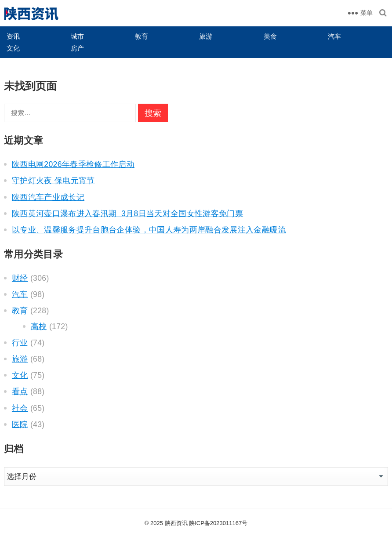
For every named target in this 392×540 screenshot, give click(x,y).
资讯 (13, 36)
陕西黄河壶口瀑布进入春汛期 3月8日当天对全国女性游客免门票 (127, 214)
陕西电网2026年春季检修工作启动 (73, 164)
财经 (20, 278)
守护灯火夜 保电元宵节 (53, 181)
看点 (20, 391)
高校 (39, 326)
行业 (20, 343)
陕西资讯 (176, 523)
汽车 (334, 36)
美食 (270, 36)
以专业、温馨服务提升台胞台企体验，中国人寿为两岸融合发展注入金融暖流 (149, 230)
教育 (142, 36)
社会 (20, 408)
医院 (20, 424)
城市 (77, 36)
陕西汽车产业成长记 (48, 197)
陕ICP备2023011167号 (218, 523)
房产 (77, 48)
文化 (13, 48)
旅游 (206, 36)
